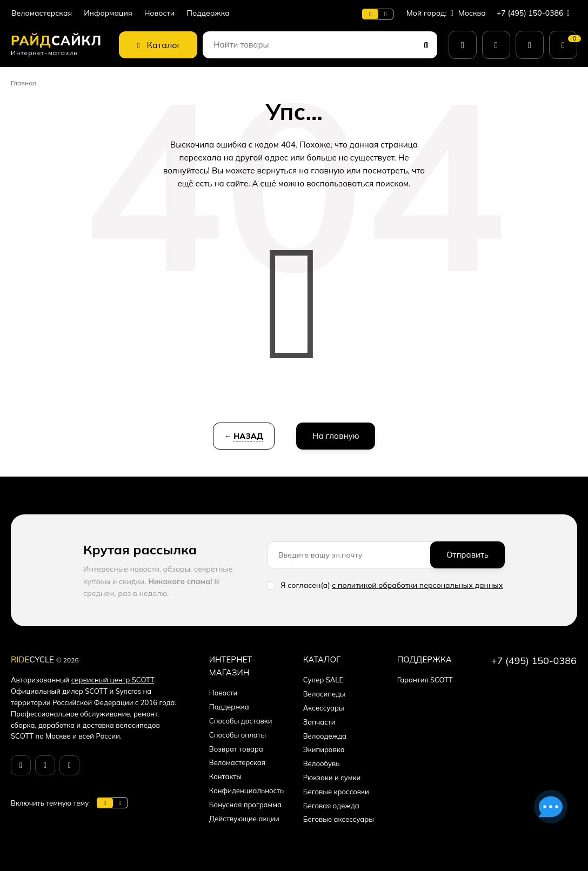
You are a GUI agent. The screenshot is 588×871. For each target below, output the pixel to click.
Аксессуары (324, 708)
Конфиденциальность (246, 790)
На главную (336, 436)
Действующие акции (244, 819)
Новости (160, 13)
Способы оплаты (238, 735)
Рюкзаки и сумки (332, 778)
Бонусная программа (245, 805)
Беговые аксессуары (339, 819)
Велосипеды (324, 694)
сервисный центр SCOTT (113, 680)
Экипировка (324, 749)
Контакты (225, 776)
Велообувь (322, 763)
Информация (108, 13)
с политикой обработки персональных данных (417, 585)
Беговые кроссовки (336, 792)
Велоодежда (325, 736)
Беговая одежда (331, 806)
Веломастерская (42, 13)
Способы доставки (241, 721)
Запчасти (319, 722)
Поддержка (208, 13)
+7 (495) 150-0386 (536, 13)
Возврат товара (236, 749)
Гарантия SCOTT (425, 680)
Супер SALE (323, 680)
